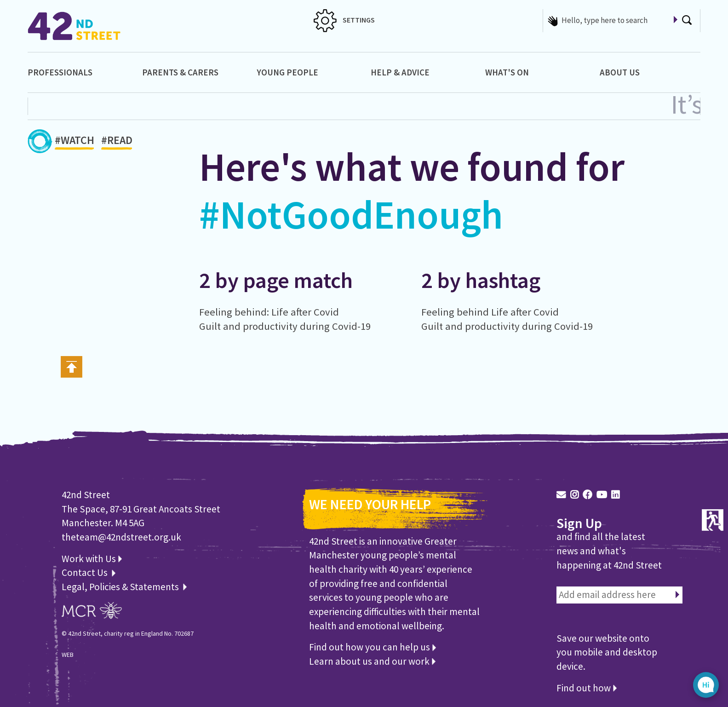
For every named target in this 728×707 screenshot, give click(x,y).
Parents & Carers (180, 72)
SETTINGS (344, 20)
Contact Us (86, 572)
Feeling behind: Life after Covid (269, 312)
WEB (68, 655)
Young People (287, 72)
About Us (620, 72)
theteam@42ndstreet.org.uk (121, 537)
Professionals (60, 72)
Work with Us (92, 559)
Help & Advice (400, 72)
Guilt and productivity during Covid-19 (285, 326)
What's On (507, 72)
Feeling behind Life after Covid (490, 312)
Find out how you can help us (373, 647)
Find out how (587, 688)
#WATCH (75, 142)
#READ (117, 142)
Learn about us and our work (372, 661)
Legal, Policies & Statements (124, 587)
